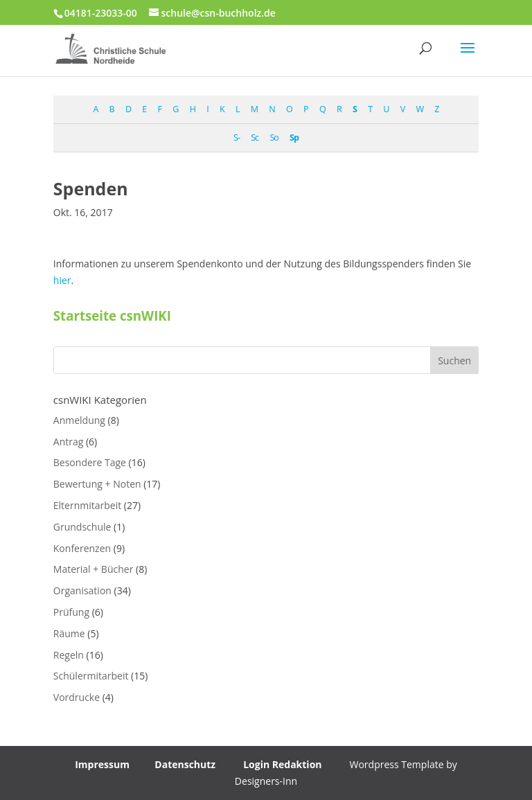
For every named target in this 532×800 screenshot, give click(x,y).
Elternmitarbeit (87, 505)
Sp (294, 137)
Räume (69, 633)
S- (237, 137)
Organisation (82, 590)
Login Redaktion (282, 764)
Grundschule (82, 527)
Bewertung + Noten (97, 484)
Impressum (102, 764)
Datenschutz (185, 764)
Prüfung (71, 612)
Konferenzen (82, 548)
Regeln (69, 655)
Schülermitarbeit (91, 676)
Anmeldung (79, 420)
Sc (255, 137)
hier (62, 280)
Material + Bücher (94, 569)
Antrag (69, 442)
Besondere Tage (90, 462)
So (274, 137)
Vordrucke (77, 697)
